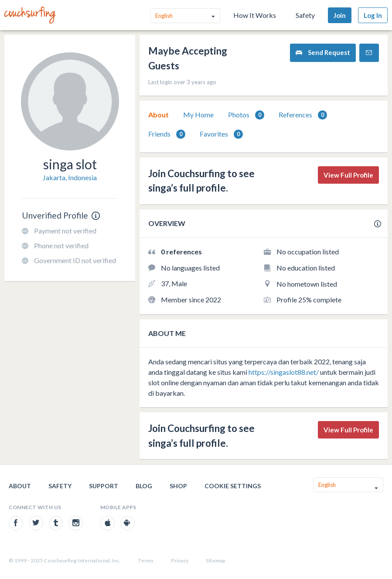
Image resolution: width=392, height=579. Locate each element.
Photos (246, 115)
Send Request (323, 53)
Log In (373, 15)
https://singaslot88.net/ (284, 372)
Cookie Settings (233, 486)
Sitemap (216, 560)
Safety (305, 15)
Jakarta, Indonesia (70, 177)
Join (340, 15)
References (303, 115)
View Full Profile (348, 175)
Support (104, 486)
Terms (146, 560)
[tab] (159, 115)
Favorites (221, 134)
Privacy (180, 560)
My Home (198, 115)
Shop (178, 486)
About (159, 115)
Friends (167, 134)
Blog (144, 486)
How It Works (255, 15)
